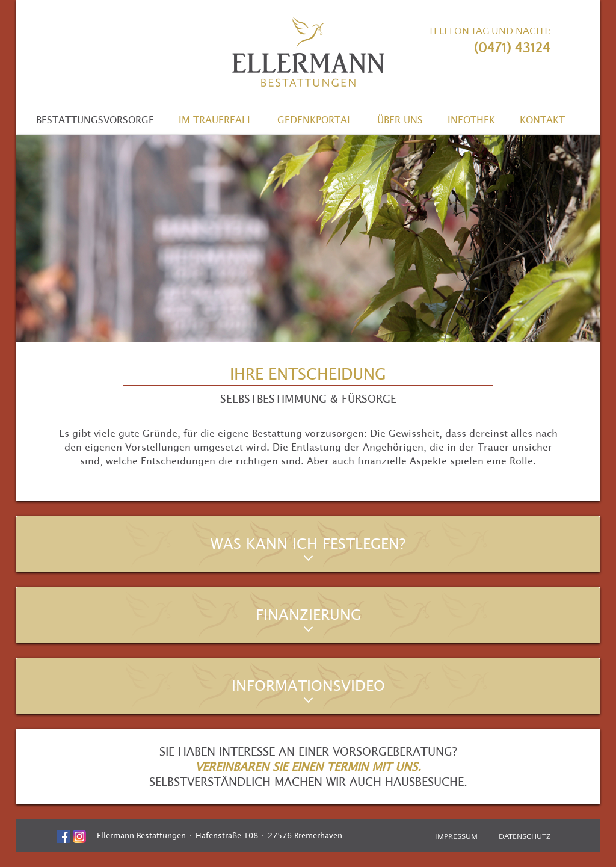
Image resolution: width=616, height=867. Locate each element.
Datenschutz (525, 836)
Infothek (471, 120)
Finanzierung (308, 615)
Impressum (456, 836)
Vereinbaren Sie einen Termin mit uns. (308, 767)
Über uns (400, 120)
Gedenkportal (315, 120)
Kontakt (542, 120)
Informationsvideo (308, 686)
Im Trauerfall (216, 120)
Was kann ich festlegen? (308, 544)
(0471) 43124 (512, 48)
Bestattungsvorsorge (95, 120)
